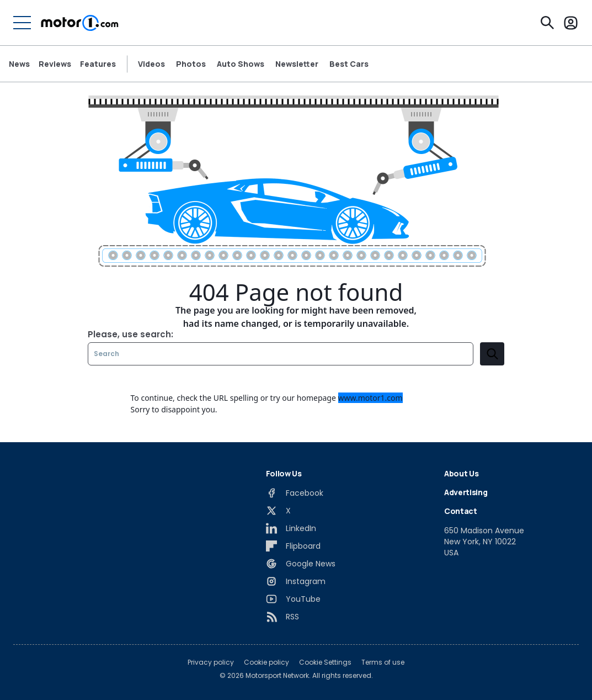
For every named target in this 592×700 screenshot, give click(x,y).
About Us (461, 473)
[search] (492, 354)
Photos (191, 64)
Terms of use (383, 662)
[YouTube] (293, 599)
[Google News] (301, 564)
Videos (151, 64)
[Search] (547, 23)
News (19, 64)
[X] (278, 511)
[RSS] (282, 617)
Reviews (55, 64)
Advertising (466, 492)
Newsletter (297, 64)
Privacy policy (211, 662)
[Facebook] (295, 493)
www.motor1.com (370, 398)
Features (98, 64)
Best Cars (349, 64)
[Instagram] (296, 581)
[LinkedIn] (291, 528)
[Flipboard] (293, 546)
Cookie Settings (325, 662)
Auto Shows (241, 64)
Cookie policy (266, 662)
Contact (461, 511)
